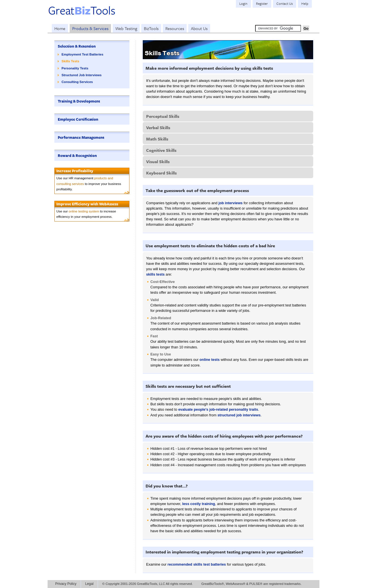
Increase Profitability (75, 171)
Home (60, 28)
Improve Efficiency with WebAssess (87, 204)
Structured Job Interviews (81, 75)
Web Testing (126, 28)
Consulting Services (77, 82)
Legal (89, 584)
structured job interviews (239, 415)
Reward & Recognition (77, 155)
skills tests (155, 274)
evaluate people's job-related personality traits (218, 409)
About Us (199, 28)
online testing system (84, 211)
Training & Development (79, 101)
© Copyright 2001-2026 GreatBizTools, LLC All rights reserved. (148, 584)
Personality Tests (75, 68)
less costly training (199, 504)
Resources (175, 28)
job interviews (230, 203)
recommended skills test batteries (197, 564)
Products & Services (90, 28)
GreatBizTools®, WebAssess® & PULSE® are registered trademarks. (251, 584)
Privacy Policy (66, 584)
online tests (210, 360)
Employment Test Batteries (82, 54)
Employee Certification (78, 119)
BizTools (151, 28)
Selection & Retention (77, 46)
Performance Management (81, 137)
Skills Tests (70, 61)
